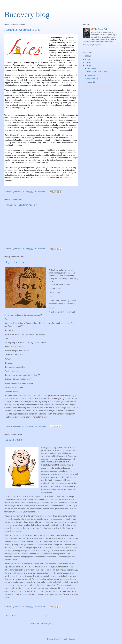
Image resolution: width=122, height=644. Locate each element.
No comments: (41, 192)
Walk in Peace (13, 440)
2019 (87, 63)
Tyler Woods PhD (100, 29)
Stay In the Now (14, 262)
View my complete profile (92, 45)
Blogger (71, 639)
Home (46, 616)
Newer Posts (11, 616)
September (91, 79)
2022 (87, 56)
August (90, 82)
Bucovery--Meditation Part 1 (22, 205)
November (91, 69)
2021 (87, 59)
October (90, 75)
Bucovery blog (27, 14)
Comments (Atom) (46, 624)
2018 (87, 66)
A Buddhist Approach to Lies (22, 30)
